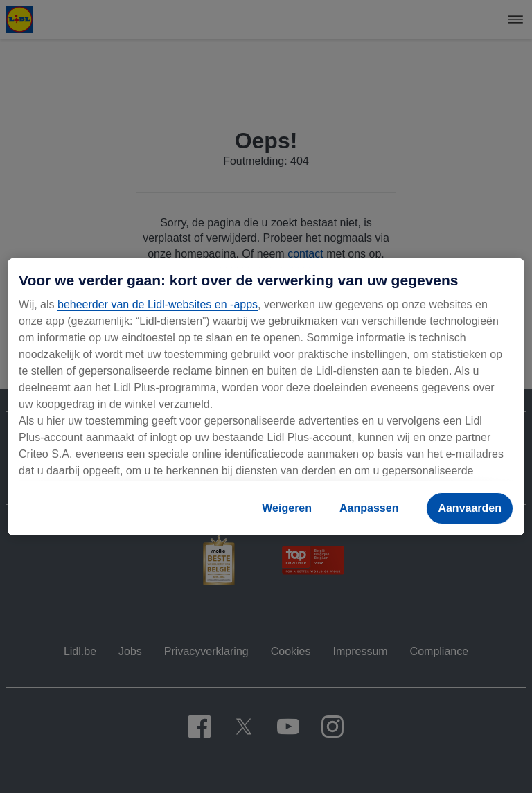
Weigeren (287, 508)
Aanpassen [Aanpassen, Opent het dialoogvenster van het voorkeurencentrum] (369, 508)
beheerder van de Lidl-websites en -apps (158, 304)
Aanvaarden (470, 508)
